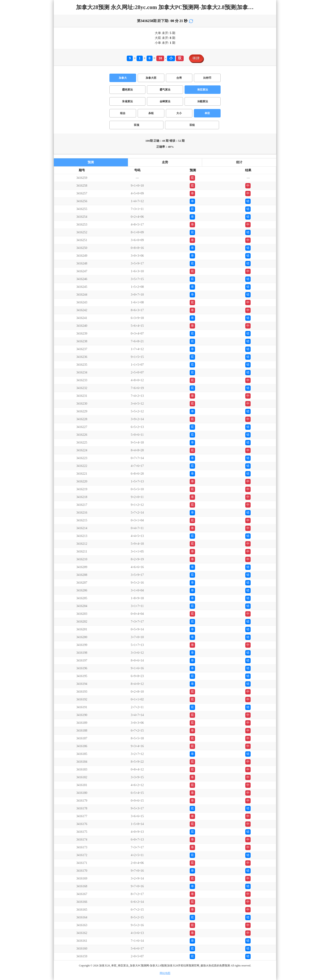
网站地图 (165, 973)
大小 (179, 113)
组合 (123, 113)
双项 (137, 125)
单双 (207, 113)
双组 (192, 125)
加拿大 (123, 78)
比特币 (207, 78)
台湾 (179, 78)
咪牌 (196, 58)
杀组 (151, 113)
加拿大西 (151, 78)
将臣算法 (203, 90)
